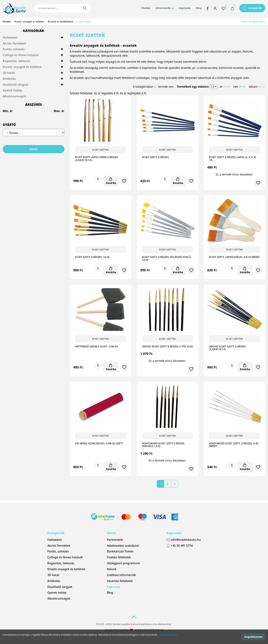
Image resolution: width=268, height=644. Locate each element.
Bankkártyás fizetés (120, 551)
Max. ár (59, 111)
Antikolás (9, 79)
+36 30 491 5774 (179, 546)
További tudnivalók (168, 635)
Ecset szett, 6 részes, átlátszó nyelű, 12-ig (167, 258)
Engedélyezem (253, 637)
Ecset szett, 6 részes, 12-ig (92, 257)
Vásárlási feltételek (120, 581)
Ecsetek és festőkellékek (61, 22)
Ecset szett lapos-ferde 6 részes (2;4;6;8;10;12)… (97, 158)
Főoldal (146, 8)
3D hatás (9, 73)
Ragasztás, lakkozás (16, 61)
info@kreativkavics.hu (184, 540)
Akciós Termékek (14, 43)
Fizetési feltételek (119, 557)
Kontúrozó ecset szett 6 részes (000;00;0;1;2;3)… (163, 445)
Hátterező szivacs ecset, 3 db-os (97, 346)
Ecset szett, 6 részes (155, 157)
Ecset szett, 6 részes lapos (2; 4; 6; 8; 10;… (233, 158)
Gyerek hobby (12, 90)
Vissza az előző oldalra (253, 22)
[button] (215, 8)
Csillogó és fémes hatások (21, 55)
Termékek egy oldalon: (193, 87)
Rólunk (112, 569)
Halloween (10, 37)
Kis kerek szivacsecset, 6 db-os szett (99, 443)
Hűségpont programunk (124, 563)
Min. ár (8, 111)
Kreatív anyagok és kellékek (29, 22)
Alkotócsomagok (14, 96)
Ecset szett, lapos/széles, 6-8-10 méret (234, 257)
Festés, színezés (14, 49)
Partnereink (115, 540)
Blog (199, 8)
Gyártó (9, 125)
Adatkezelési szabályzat (123, 546)
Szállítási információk (121, 575)
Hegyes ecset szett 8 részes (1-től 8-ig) (167, 346)
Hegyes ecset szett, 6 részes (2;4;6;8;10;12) (227, 348)
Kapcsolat (185, 8)
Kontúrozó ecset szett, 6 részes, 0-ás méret (234, 445)
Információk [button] (165, 8)
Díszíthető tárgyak (15, 85)
